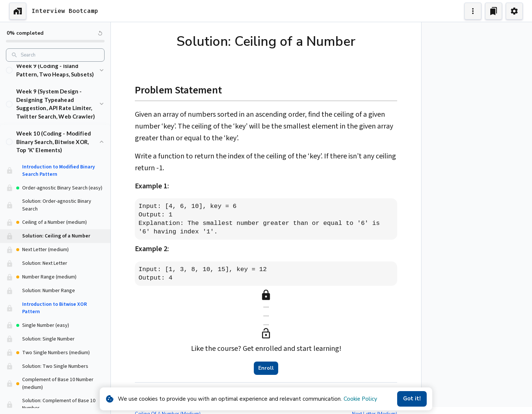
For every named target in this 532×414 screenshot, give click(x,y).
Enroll (266, 368)
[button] (55, 71)
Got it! (412, 399)
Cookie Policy (360, 399)
